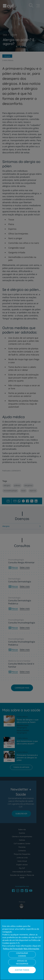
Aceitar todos (22, 970)
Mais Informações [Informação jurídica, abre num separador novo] (31, 949)
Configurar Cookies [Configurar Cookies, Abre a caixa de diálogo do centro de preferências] (22, 954)
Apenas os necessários (22, 962)
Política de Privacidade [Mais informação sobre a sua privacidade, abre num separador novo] (13, 949)
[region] (22, 950)
